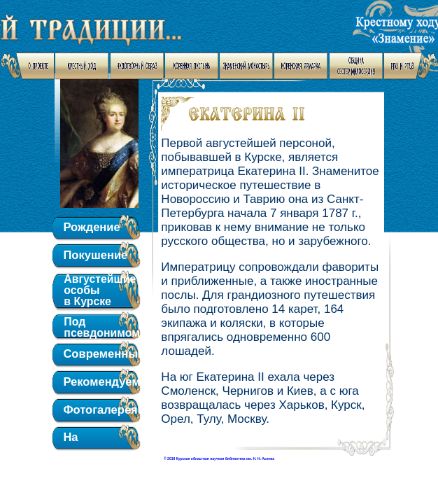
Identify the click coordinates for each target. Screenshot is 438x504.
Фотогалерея (96, 410)
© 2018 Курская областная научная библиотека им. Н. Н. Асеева (219, 458)
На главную (87, 439)
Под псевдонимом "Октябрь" (96, 326)
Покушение (95, 255)
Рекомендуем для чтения (96, 383)
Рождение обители (91, 229)
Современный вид (96, 355)
